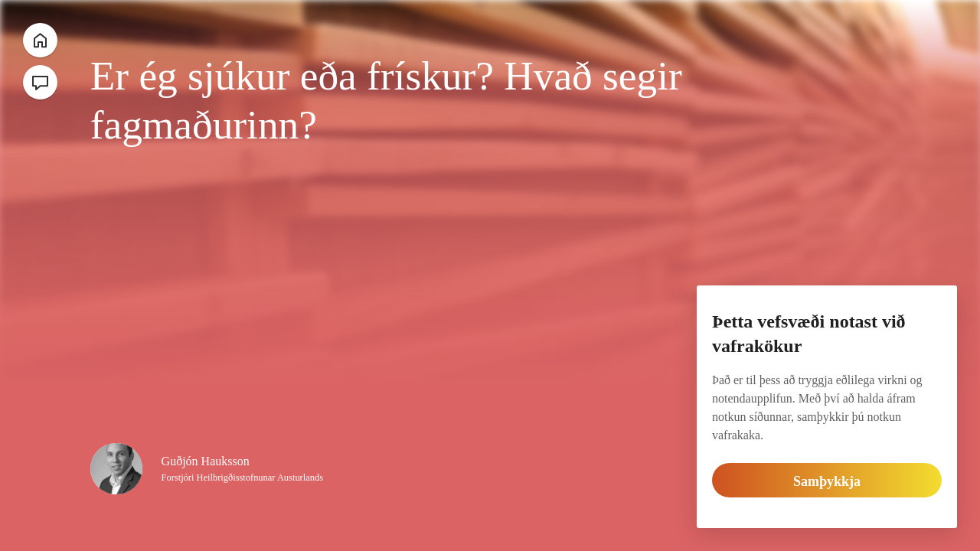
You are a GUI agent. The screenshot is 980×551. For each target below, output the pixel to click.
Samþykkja (827, 481)
